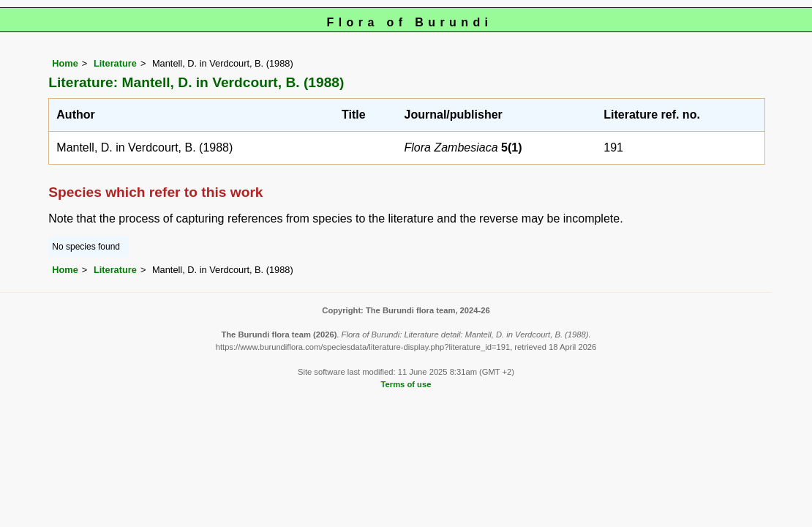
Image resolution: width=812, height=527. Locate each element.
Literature (115, 63)
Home (65, 63)
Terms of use (406, 384)
